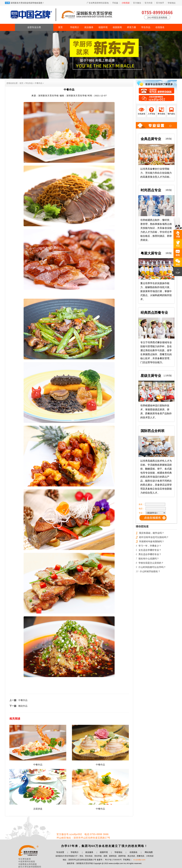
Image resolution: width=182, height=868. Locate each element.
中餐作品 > (39, 83)
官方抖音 (149, 3)
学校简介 (75, 27)
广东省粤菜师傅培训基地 (98, 3)
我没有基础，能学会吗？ (152, 533)
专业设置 (60, 852)
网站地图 (149, 852)
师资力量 (132, 27)
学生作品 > (30, 83)
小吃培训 (126, 3)
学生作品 (146, 27)
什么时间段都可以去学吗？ (152, 567)
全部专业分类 (34, 27)
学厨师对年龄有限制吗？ (152, 542)
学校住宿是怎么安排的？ (151, 563)
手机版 (115, 3)
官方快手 (160, 3)
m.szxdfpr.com (139, 860)
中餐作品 (23, 700)
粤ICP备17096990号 (113, 860)
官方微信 (137, 3)
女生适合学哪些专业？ (150, 550)
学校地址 (172, 3)
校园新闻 (117, 27)
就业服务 (89, 27)
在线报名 (160, 27)
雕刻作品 (23, 706)
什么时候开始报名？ (150, 571)
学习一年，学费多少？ (150, 546)
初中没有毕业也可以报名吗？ (154, 537)
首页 (60, 27)
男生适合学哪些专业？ (150, 554)
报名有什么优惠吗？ (149, 559)
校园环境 (103, 27)
